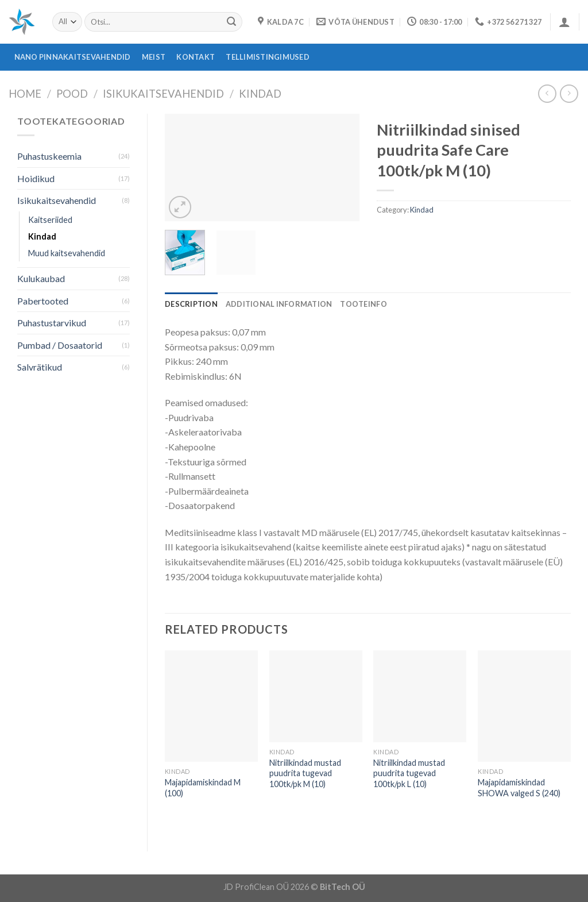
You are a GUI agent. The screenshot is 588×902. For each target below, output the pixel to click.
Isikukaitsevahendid (163, 94)
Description (191, 304)
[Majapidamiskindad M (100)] (211, 706)
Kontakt (196, 57)
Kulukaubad (41, 278)
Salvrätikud (40, 367)
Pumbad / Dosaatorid (60, 345)
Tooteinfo (363, 304)
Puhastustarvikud (52, 323)
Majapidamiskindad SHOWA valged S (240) (519, 788)
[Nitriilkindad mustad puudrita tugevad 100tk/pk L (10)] (420, 696)
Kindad (260, 94)
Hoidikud (36, 178)
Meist (154, 57)
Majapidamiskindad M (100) (203, 788)
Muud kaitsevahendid (67, 253)
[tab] (191, 304)
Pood (72, 94)
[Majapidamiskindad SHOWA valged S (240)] (524, 706)
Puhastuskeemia (49, 156)
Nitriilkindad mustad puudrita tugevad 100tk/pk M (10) (305, 773)
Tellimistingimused (268, 57)
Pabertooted (43, 301)
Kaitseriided (50, 220)
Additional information (279, 304)
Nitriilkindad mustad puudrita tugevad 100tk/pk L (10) (409, 773)
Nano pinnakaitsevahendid (73, 57)
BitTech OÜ (343, 887)
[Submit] (231, 22)
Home (25, 94)
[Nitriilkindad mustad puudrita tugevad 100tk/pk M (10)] (316, 696)
